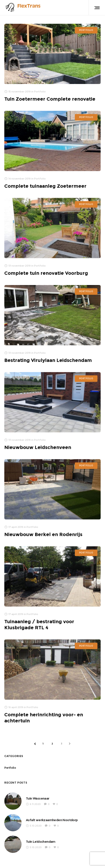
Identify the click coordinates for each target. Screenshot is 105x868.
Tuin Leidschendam (41, 842)
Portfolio (10, 768)
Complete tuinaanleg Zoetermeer (45, 186)
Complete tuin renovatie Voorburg (46, 273)
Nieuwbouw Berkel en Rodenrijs (43, 534)
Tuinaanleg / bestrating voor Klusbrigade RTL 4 (39, 625)
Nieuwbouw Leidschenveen (38, 447)
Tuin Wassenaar (38, 798)
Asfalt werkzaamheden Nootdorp (52, 820)
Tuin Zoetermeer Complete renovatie (50, 99)
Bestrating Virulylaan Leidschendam (48, 360)
